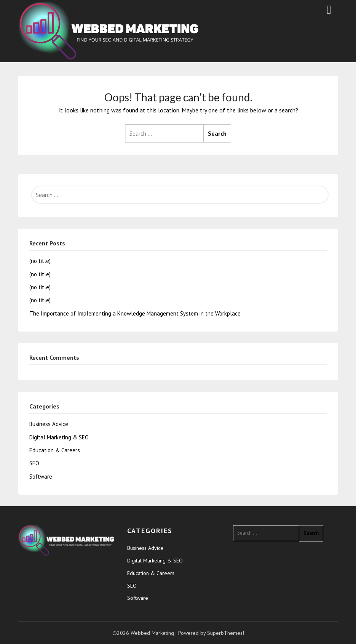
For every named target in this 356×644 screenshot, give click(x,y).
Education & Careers (55, 450)
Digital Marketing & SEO (59, 437)
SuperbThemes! (226, 633)
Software (41, 477)
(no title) (40, 261)
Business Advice (49, 424)
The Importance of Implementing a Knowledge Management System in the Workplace (135, 313)
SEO (34, 463)
